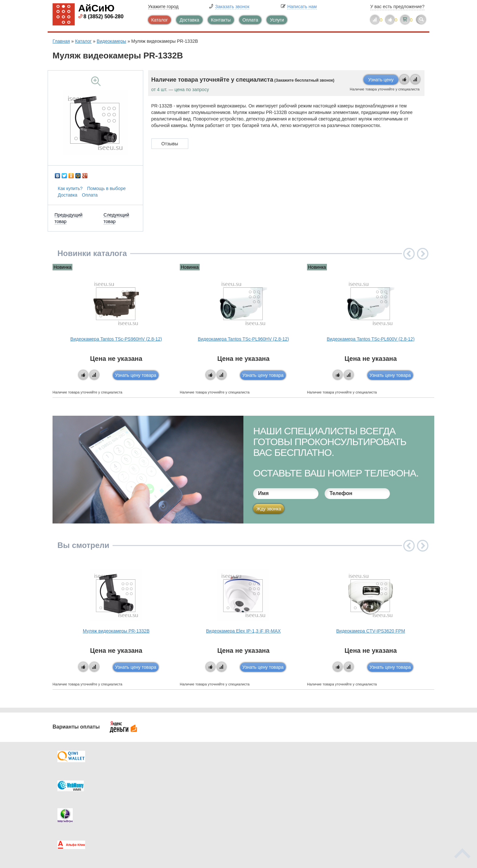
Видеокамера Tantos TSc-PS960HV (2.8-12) (116, 339)
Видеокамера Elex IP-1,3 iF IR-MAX (244, 631)
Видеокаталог (271, 781)
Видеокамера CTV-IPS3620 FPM (370, 631)
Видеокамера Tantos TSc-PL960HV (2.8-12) (243, 339)
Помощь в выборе (106, 188)
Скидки (73, 808)
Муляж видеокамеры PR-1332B (116, 631)
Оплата (250, 20)
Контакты (221, 20)
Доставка (189, 20)
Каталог (160, 20)
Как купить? (70, 188)
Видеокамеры (111, 41)
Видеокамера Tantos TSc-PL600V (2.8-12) (370, 339)
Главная (61, 41)
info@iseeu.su (368, 807)
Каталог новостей (180, 781)
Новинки (265, 795)
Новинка (62, 267)
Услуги (277, 20)
